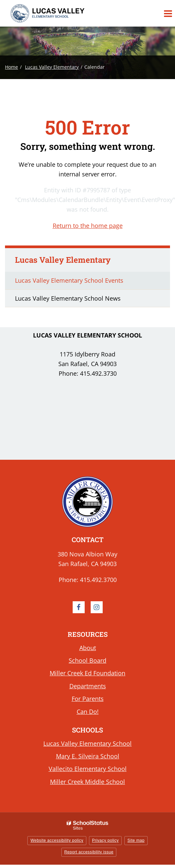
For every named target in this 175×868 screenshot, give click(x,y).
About (88, 648)
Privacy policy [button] (105, 840)
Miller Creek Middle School (87, 782)
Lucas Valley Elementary (52, 67)
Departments (88, 686)
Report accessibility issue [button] (89, 852)
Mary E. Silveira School (88, 756)
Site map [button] (136, 840)
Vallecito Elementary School (88, 769)
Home (11, 67)
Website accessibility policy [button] (57, 840)
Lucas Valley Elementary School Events (69, 280)
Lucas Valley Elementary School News (68, 298)
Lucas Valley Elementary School (87, 743)
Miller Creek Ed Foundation (87, 673)
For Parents (88, 699)
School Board (87, 660)
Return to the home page (88, 226)
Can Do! (88, 712)
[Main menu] (168, 13)
